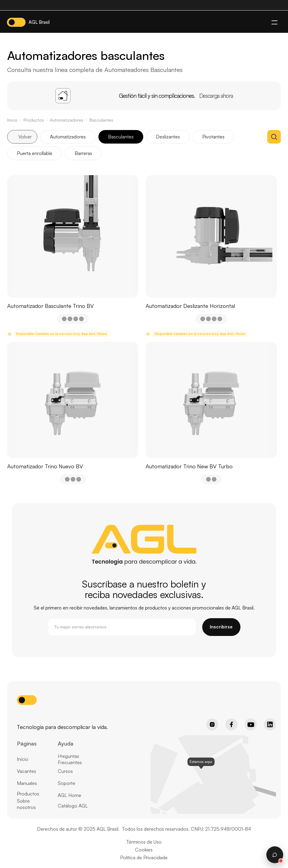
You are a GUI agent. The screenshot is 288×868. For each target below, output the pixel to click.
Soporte (67, 783)
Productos (34, 120)
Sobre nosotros (26, 804)
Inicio (12, 120)
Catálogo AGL (73, 806)
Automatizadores (67, 120)
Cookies (144, 850)
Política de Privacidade (144, 857)
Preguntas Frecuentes (70, 759)
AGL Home (70, 795)
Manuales (27, 783)
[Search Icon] (274, 137)
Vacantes (26, 771)
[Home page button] (32, 717)
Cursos (65, 771)
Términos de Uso (144, 842)
